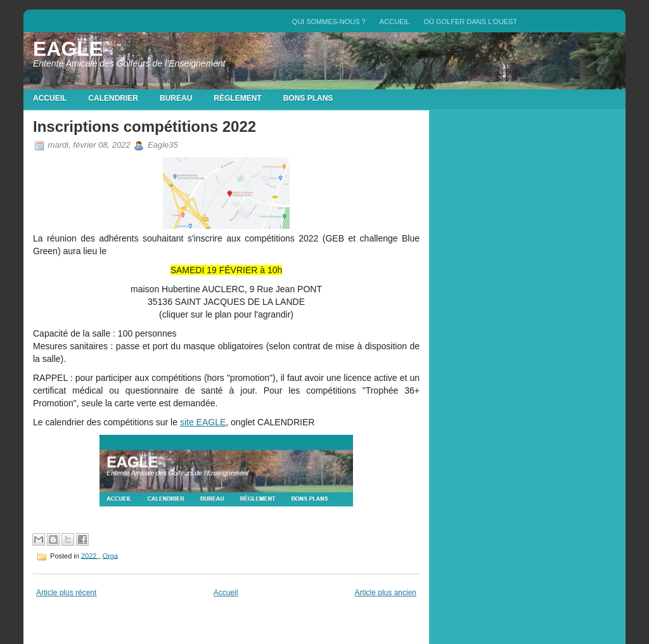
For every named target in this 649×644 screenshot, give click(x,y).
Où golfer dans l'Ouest (470, 22)
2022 (90, 555)
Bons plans (308, 98)
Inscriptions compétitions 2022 (145, 126)
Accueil (395, 22)
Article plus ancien (386, 593)
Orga (110, 555)
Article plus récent (66, 593)
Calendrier (113, 98)
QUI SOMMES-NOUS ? (329, 22)
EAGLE (68, 49)
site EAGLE (203, 422)
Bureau (176, 98)
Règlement (237, 98)
